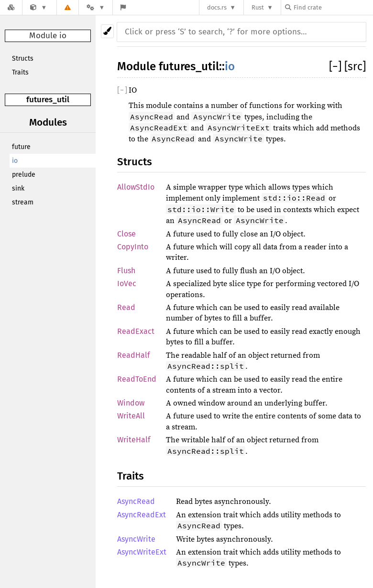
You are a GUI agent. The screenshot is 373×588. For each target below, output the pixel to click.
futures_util (48, 100)
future (21, 147)
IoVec (127, 283)
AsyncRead (136, 501)
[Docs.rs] (11, 7)
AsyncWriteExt (142, 552)
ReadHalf (133, 355)
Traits (20, 72)
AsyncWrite (136, 539)
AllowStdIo (136, 187)
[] (337, 66)
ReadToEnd (137, 379)
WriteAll (131, 416)
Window (131, 403)
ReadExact (136, 331)
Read (126, 307)
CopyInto (133, 247)
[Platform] (96, 7)
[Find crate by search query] (333, 7)
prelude (24, 175)
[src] (355, 66)
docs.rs (217, 7)
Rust (258, 7)
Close (126, 234)
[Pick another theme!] (107, 31)
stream (23, 202)
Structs (23, 59)
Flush (126, 271)
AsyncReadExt (142, 515)
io (15, 161)
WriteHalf (134, 440)
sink (18, 188)
